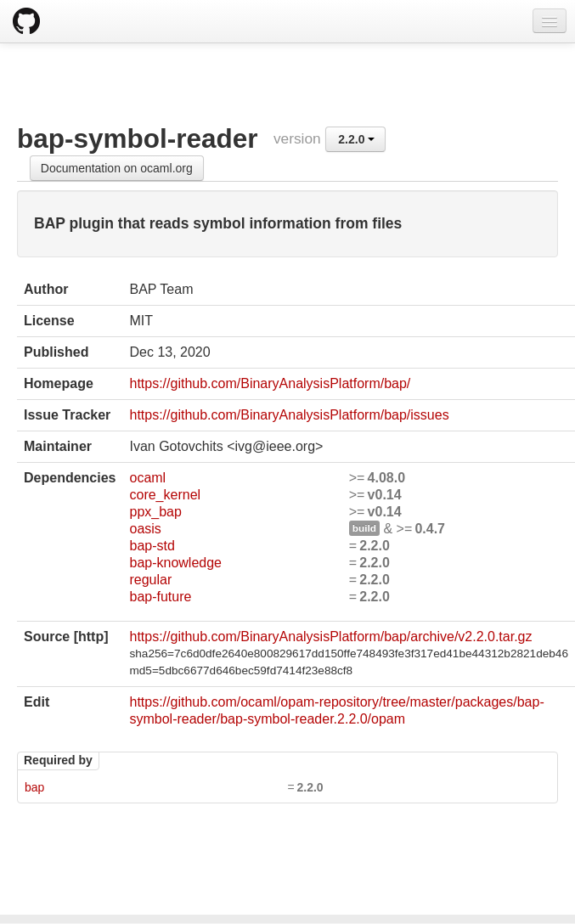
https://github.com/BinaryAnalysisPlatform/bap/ (270, 383)
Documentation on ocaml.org (117, 168)
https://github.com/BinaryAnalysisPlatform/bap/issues (289, 415)
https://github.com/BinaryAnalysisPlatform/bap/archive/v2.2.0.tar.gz (330, 637)
